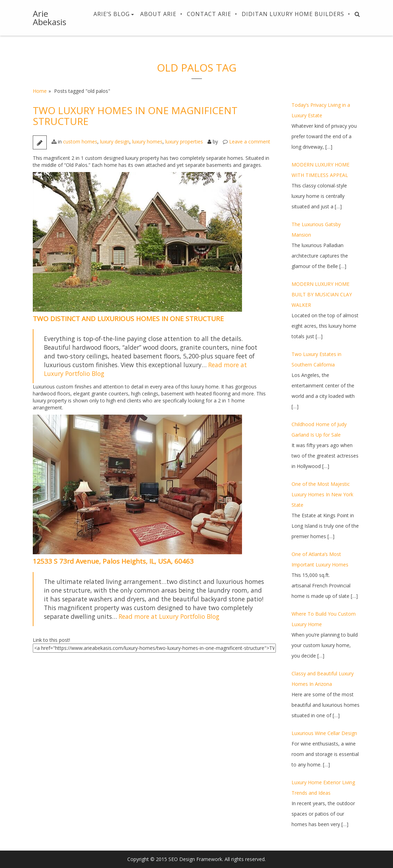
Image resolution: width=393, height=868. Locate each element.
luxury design (115, 142)
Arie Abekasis (50, 18)
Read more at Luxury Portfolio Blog (169, 616)
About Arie (158, 14)
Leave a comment (250, 142)
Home (40, 91)
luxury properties (184, 142)
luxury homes (147, 142)
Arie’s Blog (112, 14)
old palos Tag (197, 68)
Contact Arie (209, 14)
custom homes (80, 142)
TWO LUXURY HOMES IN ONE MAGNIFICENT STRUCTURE (135, 116)
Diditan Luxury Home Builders (293, 14)
